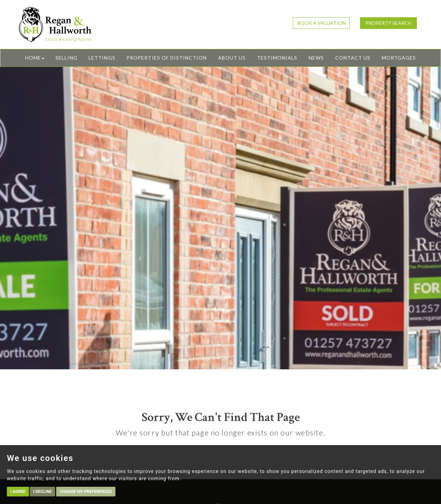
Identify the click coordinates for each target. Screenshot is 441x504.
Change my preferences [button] (86, 492)
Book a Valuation (322, 23)
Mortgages (399, 58)
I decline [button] (42, 492)
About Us (232, 58)
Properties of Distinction (167, 58)
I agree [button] (18, 492)
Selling (66, 58)
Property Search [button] (388, 23)
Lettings (102, 58)
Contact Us (353, 58)
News (316, 58)
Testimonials (277, 58)
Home (35, 58)
